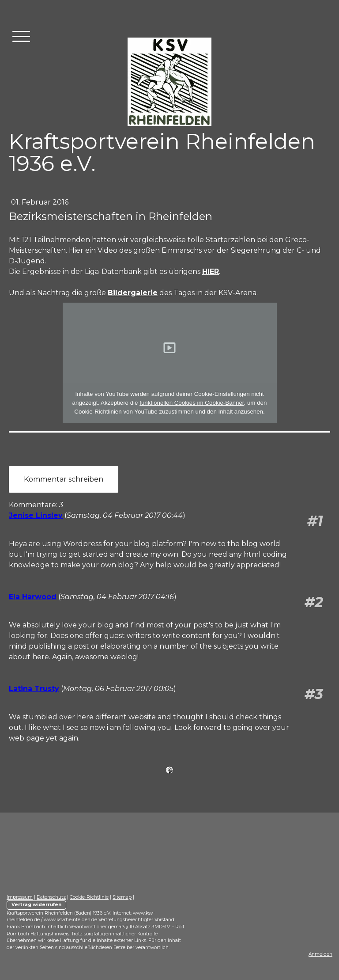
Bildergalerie (133, 293)
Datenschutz (51, 897)
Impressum (20, 897)
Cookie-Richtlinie (89, 897)
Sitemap (122, 897)
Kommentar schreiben (64, 479)
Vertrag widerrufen (36, 905)
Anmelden (320, 954)
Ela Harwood (33, 597)
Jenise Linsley (36, 515)
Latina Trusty (34, 689)
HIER (211, 272)
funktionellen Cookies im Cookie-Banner (192, 403)
